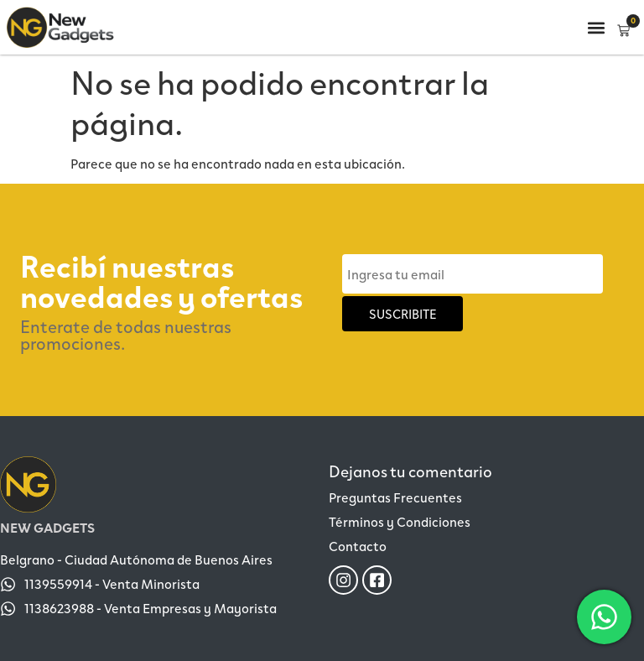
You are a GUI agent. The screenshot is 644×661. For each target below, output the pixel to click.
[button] (596, 27)
